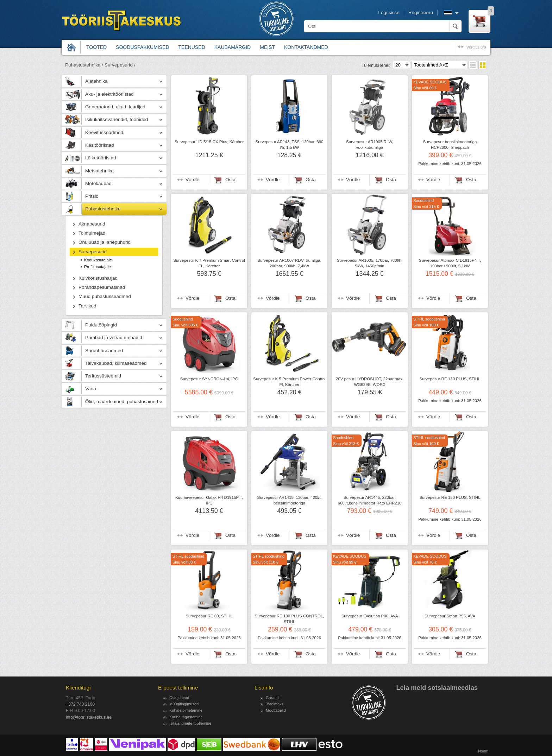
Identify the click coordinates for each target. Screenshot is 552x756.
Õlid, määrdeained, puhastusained (122, 402)
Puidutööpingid (101, 325)
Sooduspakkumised (142, 47)
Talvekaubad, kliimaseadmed (116, 363)
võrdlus (476, 47)
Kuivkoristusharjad (98, 278)
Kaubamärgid (233, 47)
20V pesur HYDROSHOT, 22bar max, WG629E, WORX (370, 382)
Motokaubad (98, 183)
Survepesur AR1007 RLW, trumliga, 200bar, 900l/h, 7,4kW (289, 263)
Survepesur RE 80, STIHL (209, 616)
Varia (91, 389)
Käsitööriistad (100, 145)
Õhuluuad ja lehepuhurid (105, 242)
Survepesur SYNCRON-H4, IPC (209, 379)
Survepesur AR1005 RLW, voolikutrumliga (370, 145)
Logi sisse (389, 12)
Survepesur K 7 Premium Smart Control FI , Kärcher (209, 263)
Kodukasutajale (98, 260)
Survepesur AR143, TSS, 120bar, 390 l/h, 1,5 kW (289, 145)
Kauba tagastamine (186, 717)
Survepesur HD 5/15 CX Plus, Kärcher (209, 142)
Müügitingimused (184, 704)
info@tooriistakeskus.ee (89, 717)
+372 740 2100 (80, 704)
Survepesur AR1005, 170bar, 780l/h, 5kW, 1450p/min (370, 263)
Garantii (273, 698)
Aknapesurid (92, 224)
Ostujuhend (179, 698)
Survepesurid (93, 252)
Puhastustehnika (103, 209)
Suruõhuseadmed (104, 351)
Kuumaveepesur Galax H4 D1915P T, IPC (209, 500)
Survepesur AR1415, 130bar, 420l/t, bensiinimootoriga (290, 500)
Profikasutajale (98, 267)
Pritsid (92, 196)
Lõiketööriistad (101, 158)
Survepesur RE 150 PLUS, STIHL (450, 497)
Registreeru (421, 12)
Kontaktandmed (306, 47)
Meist (267, 47)
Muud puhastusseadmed (105, 296)
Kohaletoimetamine (186, 710)
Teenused (192, 47)
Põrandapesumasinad (102, 287)
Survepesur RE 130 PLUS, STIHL (450, 379)
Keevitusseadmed (104, 132)
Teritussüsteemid (103, 376)
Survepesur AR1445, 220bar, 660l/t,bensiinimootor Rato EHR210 (369, 500)
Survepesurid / (120, 65)
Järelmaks (275, 704)
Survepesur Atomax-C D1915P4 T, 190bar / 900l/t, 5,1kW (450, 263)
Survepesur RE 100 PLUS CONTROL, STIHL (289, 619)
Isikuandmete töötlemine (190, 723)
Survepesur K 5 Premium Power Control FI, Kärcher (289, 382)
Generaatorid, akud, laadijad (115, 107)
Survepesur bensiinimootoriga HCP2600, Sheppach (450, 145)
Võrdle (192, 180)
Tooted (96, 47)
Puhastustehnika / (84, 65)
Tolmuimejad (92, 233)
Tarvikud (87, 306)
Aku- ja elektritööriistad (109, 94)
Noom (483, 751)
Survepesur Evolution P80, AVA (370, 616)
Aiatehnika (96, 81)
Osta (230, 180)
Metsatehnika (99, 171)
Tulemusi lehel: (376, 65)
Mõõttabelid (276, 710)
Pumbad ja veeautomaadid (114, 338)
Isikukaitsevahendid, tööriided (117, 119)
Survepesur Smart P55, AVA (450, 616)
